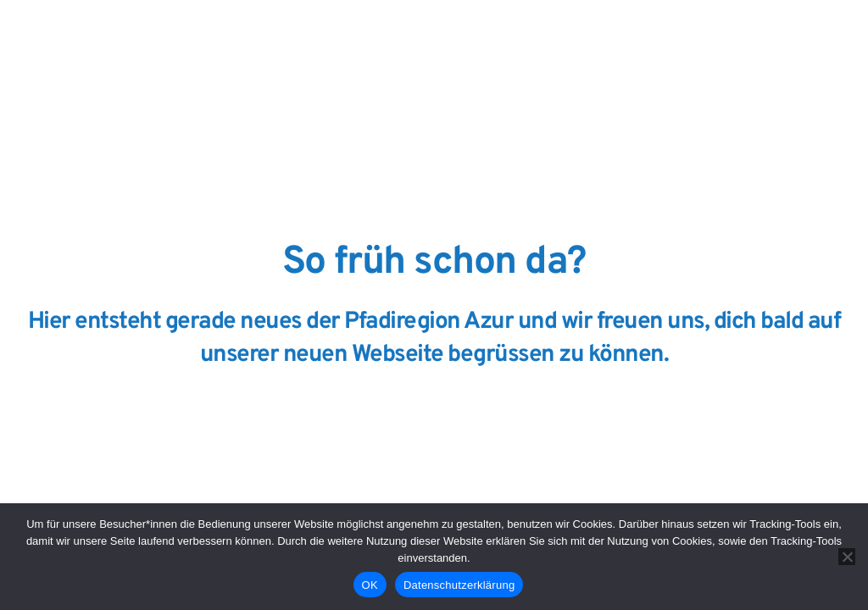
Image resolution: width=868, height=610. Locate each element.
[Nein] (847, 557)
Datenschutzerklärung (459, 585)
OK (370, 585)
